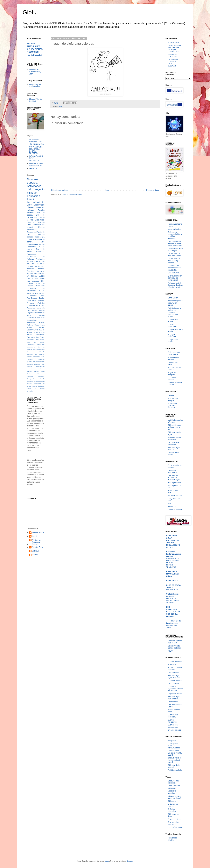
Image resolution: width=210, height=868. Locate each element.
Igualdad (30, 362)
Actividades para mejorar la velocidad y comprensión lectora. (174, 312)
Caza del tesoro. (36, 342)
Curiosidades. (32, 318)
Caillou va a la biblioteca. (173, 782)
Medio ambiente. (38, 300)
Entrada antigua (152, 190)
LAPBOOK (33, 168)
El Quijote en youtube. (173, 805)
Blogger (130, 861)
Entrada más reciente (60, 190)
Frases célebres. (36, 327)
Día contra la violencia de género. (36, 239)
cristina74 (36, 555)
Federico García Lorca (36, 325)
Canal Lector (173, 298)
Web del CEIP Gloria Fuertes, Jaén (35, 72)
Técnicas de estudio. (172, 839)
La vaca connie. (174, 673)
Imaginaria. (172, 741)
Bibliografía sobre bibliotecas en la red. (174, 427)
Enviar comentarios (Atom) (72, 194)
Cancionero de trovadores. (173, 443)
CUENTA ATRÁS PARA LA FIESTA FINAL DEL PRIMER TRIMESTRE (173, 563)
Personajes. (40, 335)
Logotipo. (37, 364)
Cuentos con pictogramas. (173, 726)
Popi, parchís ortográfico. (173, 399)
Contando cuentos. (175, 681)
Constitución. (32, 288)
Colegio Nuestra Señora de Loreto (174, 647)
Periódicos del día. (175, 770)
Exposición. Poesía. (36, 322)
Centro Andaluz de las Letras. (175, 466)
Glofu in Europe (173, 594)
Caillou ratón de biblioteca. (174, 787)
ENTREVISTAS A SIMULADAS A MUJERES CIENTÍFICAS (174, 49)
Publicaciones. (40, 374)
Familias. (30, 359)
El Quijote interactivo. (172, 336)
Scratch (36, 381)
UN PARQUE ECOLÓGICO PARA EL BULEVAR (173, 63)
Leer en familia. (174, 273)
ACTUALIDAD (173, 42)
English (29, 357)
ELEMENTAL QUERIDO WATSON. (173, 406)
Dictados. (171, 395)
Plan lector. (31, 337)
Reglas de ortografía (172, 374)
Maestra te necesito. (172, 792)
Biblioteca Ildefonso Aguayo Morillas (174, 554)
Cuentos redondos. (175, 662)
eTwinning (30, 391)
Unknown (36, 551)
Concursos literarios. (172, 379)
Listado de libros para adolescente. (175, 255)
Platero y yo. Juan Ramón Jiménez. (36, 164)
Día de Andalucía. (38, 293)
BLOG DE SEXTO (173, 585)
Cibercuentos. (173, 702)
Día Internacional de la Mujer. (36, 291)
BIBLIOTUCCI (172, 581)
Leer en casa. (33, 279)
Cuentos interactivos (172, 325)
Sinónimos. (172, 507)
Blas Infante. (40, 340)
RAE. (170, 504)
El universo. (40, 354)
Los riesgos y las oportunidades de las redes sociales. (175, 243)
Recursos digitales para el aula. (175, 642)
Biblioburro (172, 801)
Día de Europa (32, 296)
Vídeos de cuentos (36, 389)
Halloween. (40, 252)
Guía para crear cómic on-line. (174, 353)
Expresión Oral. (39, 357)
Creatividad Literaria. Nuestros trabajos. (36, 207)
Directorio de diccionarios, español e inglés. (174, 478)
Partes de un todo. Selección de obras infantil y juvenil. (175, 285)
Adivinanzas (31, 308)
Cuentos (42, 315)
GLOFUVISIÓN (32, 330)
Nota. (43, 364)
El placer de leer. (174, 819)
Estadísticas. (40, 220)
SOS (43, 281)
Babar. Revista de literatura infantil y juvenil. (175, 760)
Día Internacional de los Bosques (36, 347)
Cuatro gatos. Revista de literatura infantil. (174, 746)
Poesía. (42, 369)
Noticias (29, 367)
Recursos (30, 376)
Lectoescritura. (173, 684)
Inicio (107, 190)
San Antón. (40, 337)
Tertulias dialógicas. (38, 386)
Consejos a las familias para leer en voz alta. (174, 268)
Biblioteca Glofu (38, 532)
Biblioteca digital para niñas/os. (174, 698)
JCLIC (170, 651)
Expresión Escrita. (38, 298)
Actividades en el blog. (36, 305)
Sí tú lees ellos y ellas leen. (174, 823)
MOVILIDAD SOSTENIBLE (173, 56)
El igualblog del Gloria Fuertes (35, 86)
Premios (30, 371)
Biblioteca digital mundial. (174, 449)
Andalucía (41, 308)
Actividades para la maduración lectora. (175, 303)
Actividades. (31, 340)
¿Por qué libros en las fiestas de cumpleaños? (175, 278)
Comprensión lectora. (173, 320)
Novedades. (32, 254)
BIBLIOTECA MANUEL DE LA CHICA (173, 574)
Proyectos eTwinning (36, 303)
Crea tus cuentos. (175, 730)
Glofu (30, 12)
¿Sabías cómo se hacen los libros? (174, 797)
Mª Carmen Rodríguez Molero (36, 542)
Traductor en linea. (175, 510)
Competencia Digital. (34, 345)
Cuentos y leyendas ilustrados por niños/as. (175, 689)
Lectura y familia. (174, 229)
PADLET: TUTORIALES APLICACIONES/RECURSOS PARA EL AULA (35, 49)
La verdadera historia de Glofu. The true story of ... (37, 142)
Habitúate (41, 359)
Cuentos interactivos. (172, 721)
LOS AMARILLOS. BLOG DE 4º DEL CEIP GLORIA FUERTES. (173, 612)
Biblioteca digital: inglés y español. (174, 677)
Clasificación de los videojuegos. (175, 249)
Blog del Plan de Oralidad (36, 100)
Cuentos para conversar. (173, 716)
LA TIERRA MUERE (36, 276)
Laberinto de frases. (173, 363)
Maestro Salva (38, 547)
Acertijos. (30, 283)
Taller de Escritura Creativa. (175, 384)
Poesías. (30, 271)
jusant (107, 861)
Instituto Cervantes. (175, 496)
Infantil (35, 536)
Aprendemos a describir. (173, 358)
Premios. (37, 237)
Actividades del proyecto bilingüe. (36, 189)
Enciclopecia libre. (175, 483)
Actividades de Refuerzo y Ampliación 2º (36, 259)
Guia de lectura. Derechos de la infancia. (36, 332)
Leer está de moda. (175, 827)
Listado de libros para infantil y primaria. (174, 261)
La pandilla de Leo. (175, 694)
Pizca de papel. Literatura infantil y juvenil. (175, 753)
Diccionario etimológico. (172, 471)
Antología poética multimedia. (174, 438)
